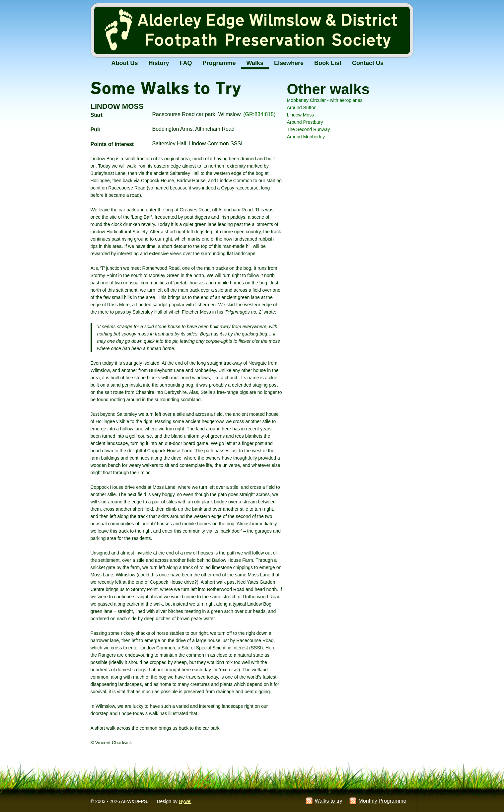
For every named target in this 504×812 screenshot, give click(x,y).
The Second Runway (309, 129)
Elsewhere (289, 63)
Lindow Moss (301, 115)
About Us (125, 63)
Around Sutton (302, 108)
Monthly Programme (382, 801)
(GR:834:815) (259, 114)
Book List (328, 63)
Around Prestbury (305, 122)
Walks (255, 63)
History (159, 63)
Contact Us (368, 63)
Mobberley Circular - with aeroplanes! (325, 100)
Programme (219, 63)
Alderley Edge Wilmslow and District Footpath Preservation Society (252, 31)
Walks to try (328, 801)
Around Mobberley (306, 137)
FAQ (186, 63)
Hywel (185, 801)
